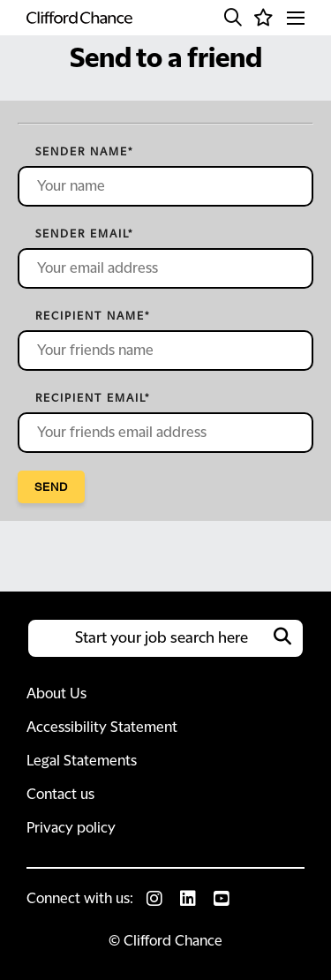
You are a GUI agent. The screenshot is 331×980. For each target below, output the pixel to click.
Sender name (84, 152)
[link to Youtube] (222, 899)
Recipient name (93, 316)
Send (51, 486)
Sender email (84, 234)
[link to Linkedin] (188, 899)
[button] (233, 18)
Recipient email (93, 398)
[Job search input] (165, 638)
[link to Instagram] (154, 899)
